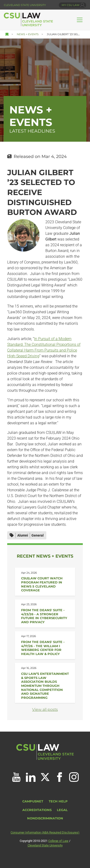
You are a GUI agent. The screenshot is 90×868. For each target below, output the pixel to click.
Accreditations (37, 810)
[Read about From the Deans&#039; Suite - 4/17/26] (45, 645)
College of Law (58, 841)
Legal (62, 810)
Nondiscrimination (45, 818)
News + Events (28, 34)
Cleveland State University (25, 5)
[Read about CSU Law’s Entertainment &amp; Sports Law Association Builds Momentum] (45, 683)
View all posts (45, 709)
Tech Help (58, 801)
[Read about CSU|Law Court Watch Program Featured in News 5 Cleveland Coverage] (45, 582)
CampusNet (33, 801)
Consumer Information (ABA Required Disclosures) (45, 832)
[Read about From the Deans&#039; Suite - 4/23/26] (45, 613)
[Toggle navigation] (80, 20)
